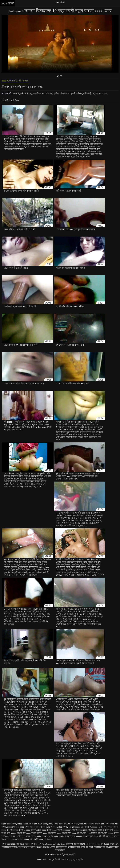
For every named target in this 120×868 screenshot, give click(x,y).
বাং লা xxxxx (12, 835)
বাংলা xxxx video (80, 835)
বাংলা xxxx (51, 835)
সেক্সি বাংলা (90, 849)
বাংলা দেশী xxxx (18, 841)
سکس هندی (52, 864)
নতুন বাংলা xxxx (105, 832)
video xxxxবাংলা (24, 829)
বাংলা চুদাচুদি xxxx (39, 838)
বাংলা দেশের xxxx (33, 841)
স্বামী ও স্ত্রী (100, 95)
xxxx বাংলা (101, 849)
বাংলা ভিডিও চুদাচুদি (27, 852)
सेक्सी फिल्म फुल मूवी (101, 852)
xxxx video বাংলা (87, 829)
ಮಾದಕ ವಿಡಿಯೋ (43, 852)
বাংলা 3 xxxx (24, 835)
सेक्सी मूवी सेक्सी (87, 852)
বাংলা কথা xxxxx (9, 838)
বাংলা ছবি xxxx (55, 838)
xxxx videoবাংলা (102, 829)
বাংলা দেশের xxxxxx (73, 841)
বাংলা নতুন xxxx (91, 841)
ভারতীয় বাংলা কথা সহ (47, 95)
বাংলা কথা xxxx (111, 835)
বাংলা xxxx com (64, 835)
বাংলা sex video (8, 849)
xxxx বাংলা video (27, 832)
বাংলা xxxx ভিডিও (96, 835)
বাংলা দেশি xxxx (69, 838)
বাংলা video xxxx (38, 835)
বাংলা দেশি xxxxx (105, 838)
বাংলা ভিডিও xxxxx (21, 844)
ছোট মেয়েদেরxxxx (89, 832)
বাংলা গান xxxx (24, 838)
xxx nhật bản (112, 849)
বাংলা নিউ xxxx (106, 841)
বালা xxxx (48, 844)
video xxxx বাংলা (9, 829)
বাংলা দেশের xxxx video (53, 841)
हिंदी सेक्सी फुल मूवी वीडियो (75, 849)
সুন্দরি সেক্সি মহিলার (69, 95)
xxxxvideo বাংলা (60, 832)
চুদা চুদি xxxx (74, 832)
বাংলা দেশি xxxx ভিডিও (87, 838)
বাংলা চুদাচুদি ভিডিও (39, 849)
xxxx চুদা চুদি (13, 832)
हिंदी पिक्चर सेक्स (74, 852)
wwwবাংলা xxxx (71, 829)
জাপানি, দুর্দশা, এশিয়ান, (24, 95)
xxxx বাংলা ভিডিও (44, 832)
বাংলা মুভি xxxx (36, 844)
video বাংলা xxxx (40, 829)
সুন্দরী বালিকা (87, 95)
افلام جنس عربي (76, 864)
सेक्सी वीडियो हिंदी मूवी (59, 852)
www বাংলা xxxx (56, 829)
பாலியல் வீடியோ (57, 849)
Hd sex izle (63, 864)
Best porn (15, 11)
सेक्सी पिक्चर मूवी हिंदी (9, 852)
